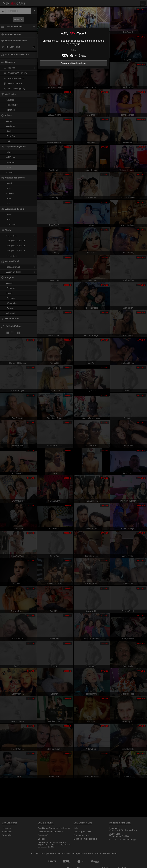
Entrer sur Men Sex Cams (73, 63)
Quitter (73, 50)
